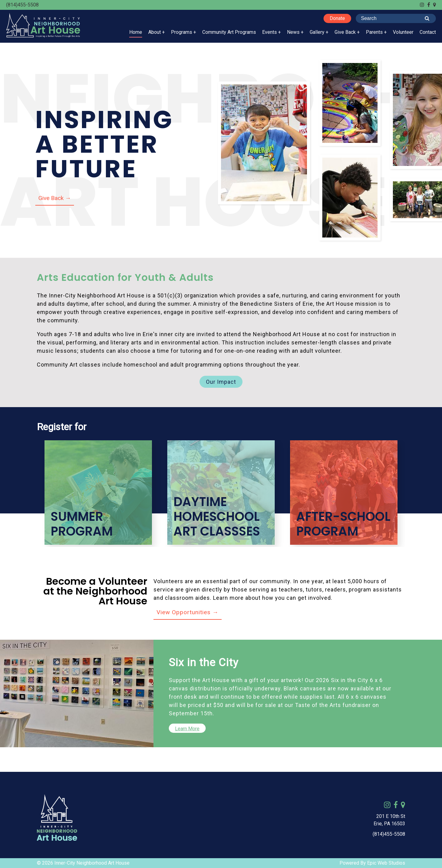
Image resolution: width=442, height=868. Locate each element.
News (293, 32)
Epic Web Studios (386, 863)
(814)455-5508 (22, 5)
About (155, 32)
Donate (337, 18)
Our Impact (221, 382)
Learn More (187, 729)
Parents (374, 32)
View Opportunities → (188, 612)
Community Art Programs (229, 32)
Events (269, 32)
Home (136, 32)
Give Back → (55, 198)
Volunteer (403, 32)
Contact (428, 32)
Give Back (345, 32)
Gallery (317, 32)
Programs (182, 32)
